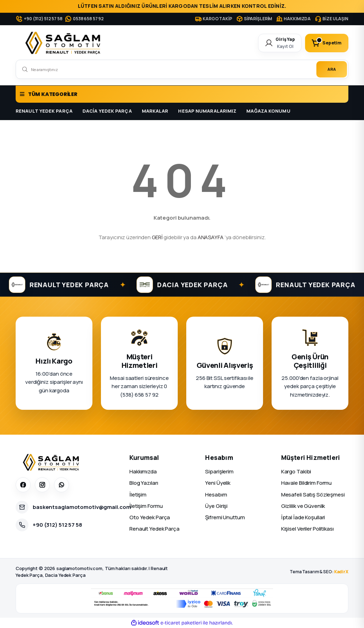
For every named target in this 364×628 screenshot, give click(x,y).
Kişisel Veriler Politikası (307, 529)
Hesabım (216, 495)
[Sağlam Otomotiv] (52, 462)
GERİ (157, 237)
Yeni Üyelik (218, 483)
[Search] (182, 69)
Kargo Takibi (296, 471)
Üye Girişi (216, 506)
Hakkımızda (143, 471)
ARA (332, 69)
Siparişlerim (219, 471)
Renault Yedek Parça (154, 529)
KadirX (341, 572)
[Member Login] (280, 43)
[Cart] (327, 43)
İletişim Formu (146, 506)
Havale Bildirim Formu (307, 483)
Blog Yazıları (144, 483)
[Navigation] (182, 94)
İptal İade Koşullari (303, 517)
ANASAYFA (211, 237)
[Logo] (64, 43)
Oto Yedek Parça (150, 517)
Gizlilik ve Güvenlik (303, 506)
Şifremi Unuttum (225, 517)
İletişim (138, 495)
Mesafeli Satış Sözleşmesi (313, 495)
